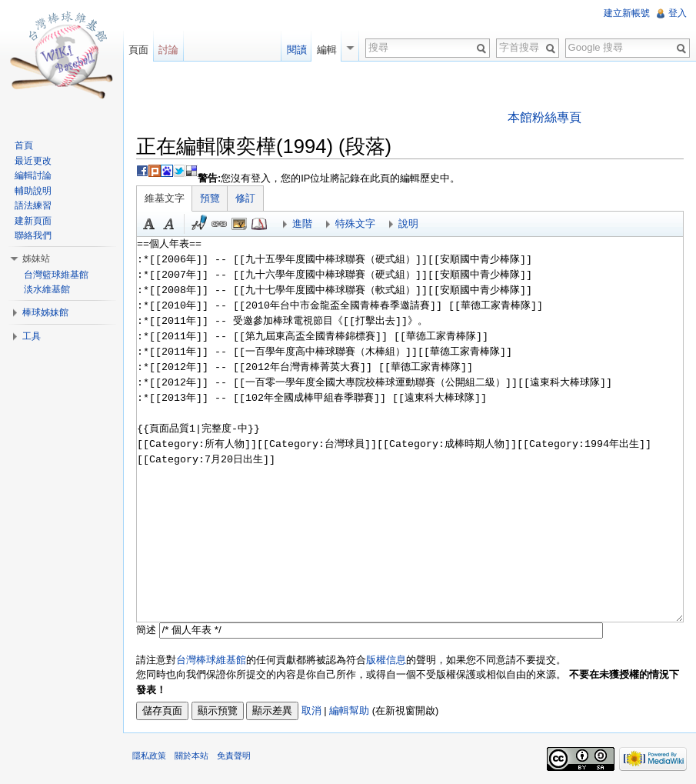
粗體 (149, 224)
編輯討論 (33, 175)
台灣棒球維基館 (211, 660)
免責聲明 (234, 756)
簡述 (146, 630)
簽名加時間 (199, 224)
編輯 (327, 50)
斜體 (169, 224)
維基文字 (165, 198)
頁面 (138, 50)
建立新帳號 (627, 13)
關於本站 (191, 756)
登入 (678, 13)
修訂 (245, 198)
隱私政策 (149, 756)
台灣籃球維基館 (56, 275)
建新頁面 (33, 221)
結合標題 (239, 224)
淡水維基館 (47, 289)
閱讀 (297, 50)
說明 (408, 224)
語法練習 (33, 205)
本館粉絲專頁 (544, 117)
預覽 (210, 198)
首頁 (24, 145)
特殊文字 (355, 224)
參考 (259, 224)
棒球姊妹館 (45, 312)
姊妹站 (36, 259)
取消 (311, 711)
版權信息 (386, 660)
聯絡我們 (33, 235)
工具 (32, 336)
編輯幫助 (349, 711)
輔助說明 (33, 191)
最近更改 (33, 161)
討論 (168, 50)
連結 (219, 224)
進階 (302, 224)
